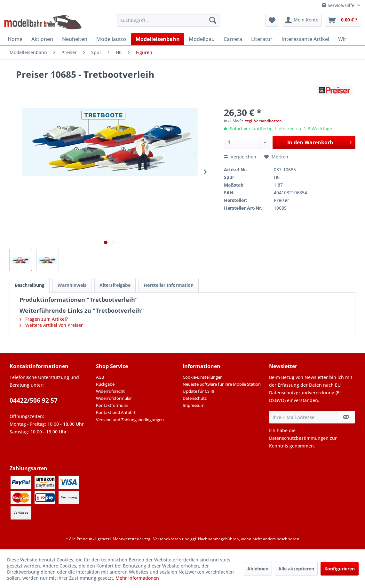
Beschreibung (30, 285)
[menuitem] (168, 20)
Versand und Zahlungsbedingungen (130, 420)
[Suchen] (213, 20)
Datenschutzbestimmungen (299, 438)
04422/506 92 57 (34, 400)
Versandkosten (167, 539)
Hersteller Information (169, 285)
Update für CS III (198, 391)
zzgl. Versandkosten (263, 121)
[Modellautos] (111, 39)
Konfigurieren (340, 569)
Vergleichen (240, 157)
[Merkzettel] (272, 20)
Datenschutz (195, 398)
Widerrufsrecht (110, 391)
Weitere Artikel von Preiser (51, 325)
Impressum (194, 405)
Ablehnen (258, 569)
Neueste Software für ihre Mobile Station (222, 384)
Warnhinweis (72, 285)
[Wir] (342, 39)
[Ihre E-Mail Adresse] (304, 417)
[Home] (15, 39)
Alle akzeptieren (296, 569)
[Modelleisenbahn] (158, 39)
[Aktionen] (42, 39)
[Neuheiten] (75, 39)
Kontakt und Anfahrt (116, 412)
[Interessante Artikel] (305, 39)
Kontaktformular (112, 405)
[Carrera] (233, 39)
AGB (100, 377)
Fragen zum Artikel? (44, 319)
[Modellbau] (202, 39)
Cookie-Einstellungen (203, 377)
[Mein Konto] (302, 20)
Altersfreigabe (115, 285)
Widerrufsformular (114, 398)
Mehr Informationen (137, 578)
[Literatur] (262, 39)
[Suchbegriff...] (168, 20)
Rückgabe (105, 384)
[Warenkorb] (343, 20)
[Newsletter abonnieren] (346, 417)
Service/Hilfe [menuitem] (339, 5)
